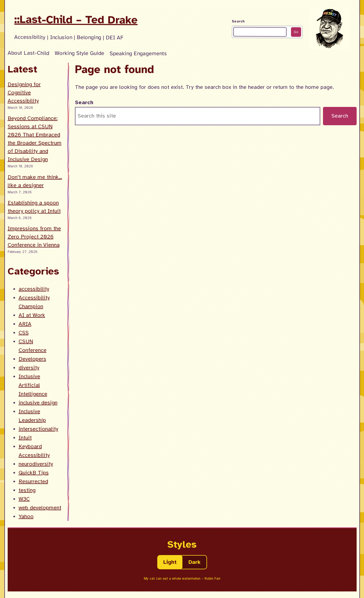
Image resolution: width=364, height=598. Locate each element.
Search (238, 21)
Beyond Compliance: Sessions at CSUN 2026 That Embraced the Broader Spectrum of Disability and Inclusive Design (35, 139)
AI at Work (32, 315)
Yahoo (26, 516)
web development (40, 508)
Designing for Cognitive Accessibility (24, 93)
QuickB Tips (34, 473)
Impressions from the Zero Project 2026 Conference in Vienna (34, 237)
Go (296, 32)
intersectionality (38, 429)
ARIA (25, 324)
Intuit (25, 438)
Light (170, 562)
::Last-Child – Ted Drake (76, 20)
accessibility (34, 289)
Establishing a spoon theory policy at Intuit (34, 207)
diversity (29, 368)
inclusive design (38, 403)
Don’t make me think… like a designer (35, 181)
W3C (24, 499)
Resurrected (33, 481)
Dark (194, 562)
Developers (32, 359)
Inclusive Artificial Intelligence (33, 385)
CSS (24, 333)
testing (27, 490)
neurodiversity (36, 464)
